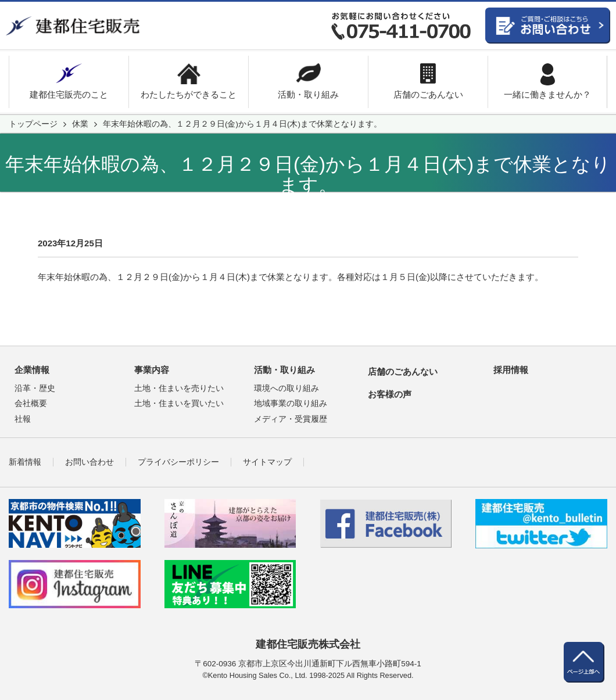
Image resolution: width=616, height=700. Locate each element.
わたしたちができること (189, 94)
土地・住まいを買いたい (179, 403)
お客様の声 (390, 394)
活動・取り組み (308, 94)
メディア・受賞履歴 (291, 419)
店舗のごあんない (428, 94)
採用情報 (511, 370)
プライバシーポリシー (178, 462)
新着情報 (25, 462)
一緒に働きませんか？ (547, 94)
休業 (80, 124)
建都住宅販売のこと (69, 94)
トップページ (33, 124)
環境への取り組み (286, 388)
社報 (23, 419)
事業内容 (152, 370)
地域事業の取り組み (291, 403)
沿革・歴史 (35, 388)
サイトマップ (267, 462)
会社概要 (31, 403)
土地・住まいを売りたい (179, 388)
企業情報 (32, 370)
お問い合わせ (89, 462)
